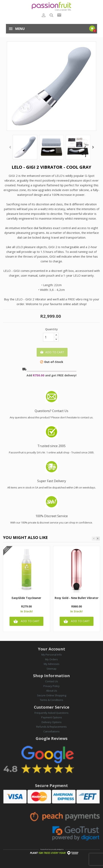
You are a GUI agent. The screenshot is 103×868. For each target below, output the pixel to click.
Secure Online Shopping (52, 695)
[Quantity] (49, 337)
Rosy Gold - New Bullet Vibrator (77, 598)
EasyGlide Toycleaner (26, 598)
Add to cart (52, 352)
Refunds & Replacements (51, 727)
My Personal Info (52, 655)
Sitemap (51, 669)
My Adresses (52, 664)
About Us (52, 691)
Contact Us (52, 681)
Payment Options (52, 717)
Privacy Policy (51, 686)
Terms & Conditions (51, 700)
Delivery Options (52, 722)
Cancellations (51, 731)
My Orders (51, 659)
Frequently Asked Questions (51, 713)
